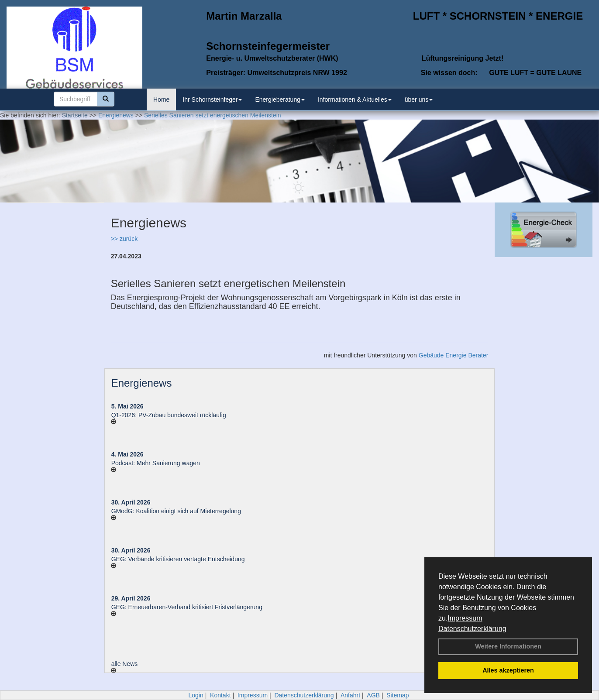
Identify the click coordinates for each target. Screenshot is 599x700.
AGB (373, 695)
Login (196, 695)
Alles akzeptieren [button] (508, 670)
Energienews (142, 383)
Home (161, 100)
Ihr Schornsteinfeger (212, 100)
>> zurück (124, 239)
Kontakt (220, 695)
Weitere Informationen (508, 646)
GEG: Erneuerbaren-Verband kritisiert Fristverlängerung (188, 607)
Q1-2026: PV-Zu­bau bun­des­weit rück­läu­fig (169, 415)
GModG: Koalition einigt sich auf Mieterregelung (176, 511)
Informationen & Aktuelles (355, 100)
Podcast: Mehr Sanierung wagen (156, 463)
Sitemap (398, 695)
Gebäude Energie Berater (454, 355)
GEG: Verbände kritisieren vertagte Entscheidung (178, 559)
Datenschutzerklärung (472, 629)
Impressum (465, 618)
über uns (419, 100)
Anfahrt (350, 695)
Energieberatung (280, 100)
